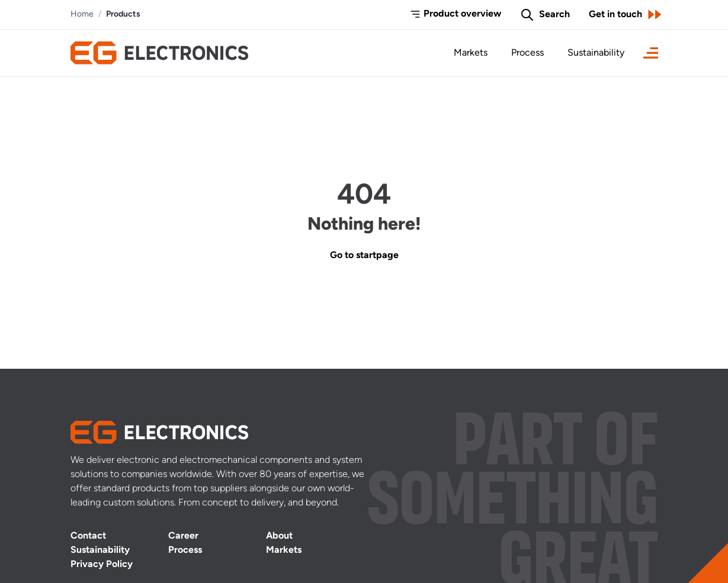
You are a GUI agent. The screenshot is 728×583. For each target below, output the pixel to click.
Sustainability (596, 53)
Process (527, 53)
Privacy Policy (102, 565)
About (279, 536)
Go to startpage (364, 256)
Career (183, 536)
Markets (471, 53)
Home (82, 15)
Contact (88, 536)
